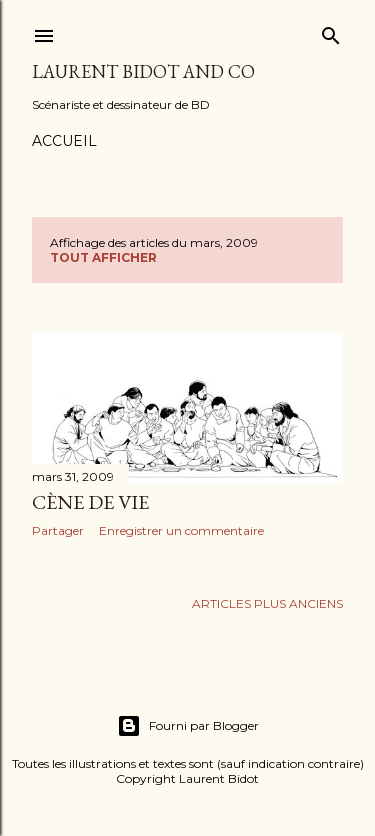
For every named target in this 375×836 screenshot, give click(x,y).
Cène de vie (90, 502)
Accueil (64, 141)
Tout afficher (103, 257)
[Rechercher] (331, 31)
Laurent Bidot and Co (143, 71)
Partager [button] (58, 530)
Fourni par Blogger (188, 726)
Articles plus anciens (267, 603)
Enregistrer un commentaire (181, 530)
